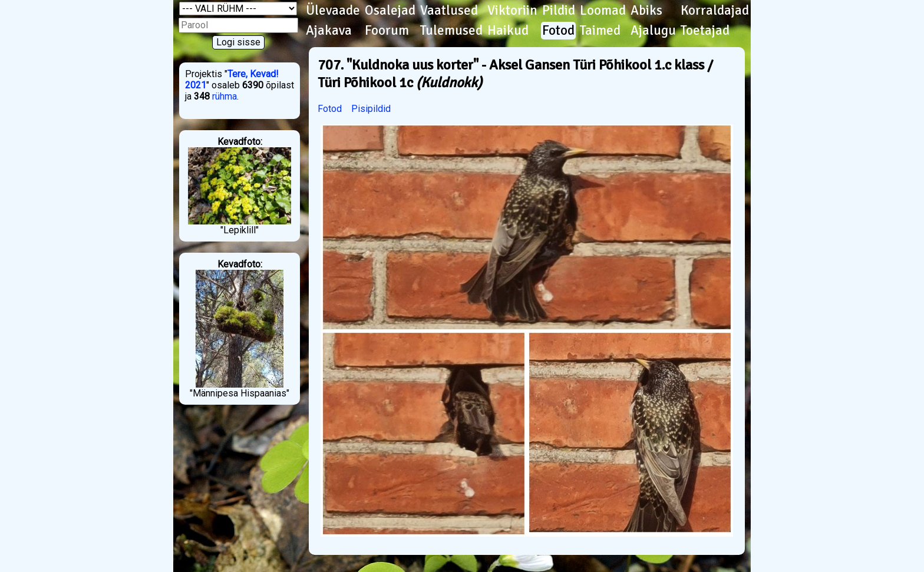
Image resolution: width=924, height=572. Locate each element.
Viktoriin (512, 11)
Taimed (600, 31)
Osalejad (390, 11)
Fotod (558, 31)
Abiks (646, 11)
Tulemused (451, 31)
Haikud (508, 31)
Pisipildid (371, 109)
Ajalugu (653, 31)
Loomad (603, 11)
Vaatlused (449, 11)
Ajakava (329, 31)
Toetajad (705, 31)
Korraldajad (715, 11)
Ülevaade (333, 11)
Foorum (387, 31)
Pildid (559, 11)
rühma (225, 96)
